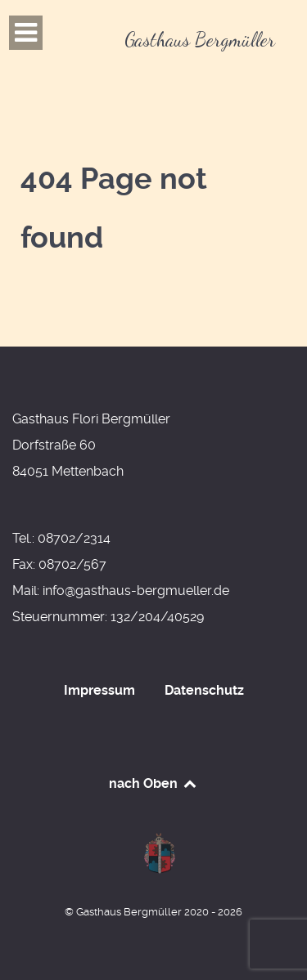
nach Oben (153, 783)
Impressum (99, 690)
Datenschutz (204, 690)
